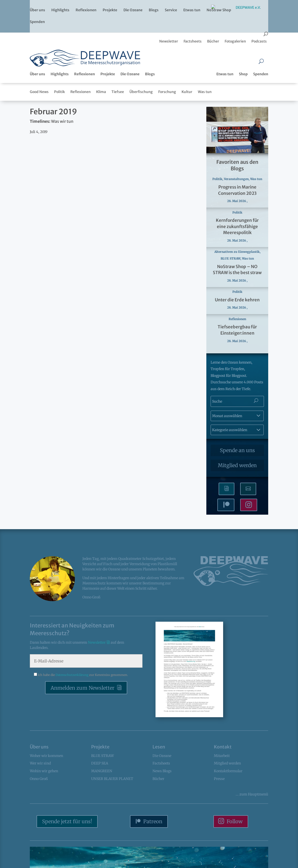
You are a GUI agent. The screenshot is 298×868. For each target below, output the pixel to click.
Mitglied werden (237, 465)
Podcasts (259, 41)
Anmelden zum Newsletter (83, 688)
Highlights (60, 10)
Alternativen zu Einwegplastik (237, 252)
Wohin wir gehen (44, 771)
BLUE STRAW (231, 258)
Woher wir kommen (46, 756)
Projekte (110, 10)
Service (171, 10)
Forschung (167, 92)
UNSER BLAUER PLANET (112, 779)
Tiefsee (118, 92)
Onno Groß (39, 779)
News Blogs (162, 771)
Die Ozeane (133, 10)
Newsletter (169, 41)
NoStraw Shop (219, 10)
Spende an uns (237, 450)
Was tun (205, 92)
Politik (59, 92)
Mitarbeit (222, 756)
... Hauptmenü (252, 794)
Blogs (154, 10)
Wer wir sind (40, 763)
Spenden (37, 22)
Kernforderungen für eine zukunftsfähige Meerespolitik (237, 226)
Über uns (37, 10)
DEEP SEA (100, 763)
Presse (219, 779)
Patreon (153, 821)
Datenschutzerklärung (72, 675)
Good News (39, 92)
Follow (235, 821)
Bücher (213, 41)
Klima (101, 92)
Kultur (187, 92)
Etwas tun (192, 10)
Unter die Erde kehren (237, 300)
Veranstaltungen (236, 179)
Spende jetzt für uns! (67, 821)
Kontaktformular (228, 771)
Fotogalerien (235, 41)
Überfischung (141, 92)
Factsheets (193, 41)
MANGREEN (102, 771)
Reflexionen (86, 10)
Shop (243, 74)
